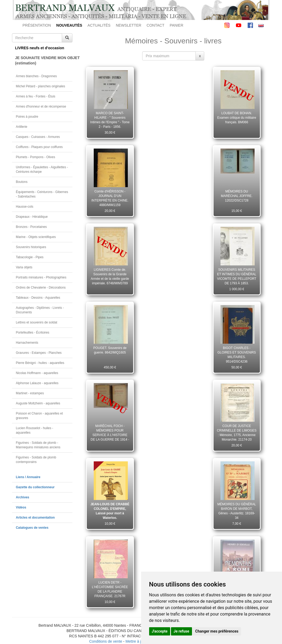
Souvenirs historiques (31, 247)
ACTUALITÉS (99, 25)
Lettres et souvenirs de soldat (37, 322)
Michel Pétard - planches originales (41, 86)
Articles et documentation (35, 518)
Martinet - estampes (30, 393)
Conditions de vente (106, 641)
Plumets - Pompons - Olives (36, 157)
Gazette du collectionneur (35, 487)
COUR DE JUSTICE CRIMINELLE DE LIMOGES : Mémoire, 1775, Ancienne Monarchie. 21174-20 (237, 433)
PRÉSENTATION (37, 25)
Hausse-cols (25, 207)
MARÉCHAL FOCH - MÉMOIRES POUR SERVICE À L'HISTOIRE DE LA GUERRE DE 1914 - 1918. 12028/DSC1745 (110, 433)
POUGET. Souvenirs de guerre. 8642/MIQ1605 (110, 350)
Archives (23, 497)
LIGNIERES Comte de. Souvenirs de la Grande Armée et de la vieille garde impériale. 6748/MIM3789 (110, 276)
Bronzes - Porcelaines (31, 227)
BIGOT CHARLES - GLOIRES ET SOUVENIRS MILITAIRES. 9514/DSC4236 (237, 355)
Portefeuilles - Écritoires (33, 333)
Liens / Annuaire (28, 477)
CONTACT (156, 25)
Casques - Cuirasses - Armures (38, 137)
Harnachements (27, 343)
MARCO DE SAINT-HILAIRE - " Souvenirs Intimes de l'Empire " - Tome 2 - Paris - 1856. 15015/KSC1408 (110, 120)
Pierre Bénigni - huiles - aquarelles (40, 363)
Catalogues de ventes (32, 528)
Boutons (22, 182)
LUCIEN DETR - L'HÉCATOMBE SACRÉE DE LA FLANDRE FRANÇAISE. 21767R (110, 589)
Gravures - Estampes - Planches (39, 353)
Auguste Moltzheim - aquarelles (38, 403)
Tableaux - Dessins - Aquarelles (38, 298)
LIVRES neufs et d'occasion (40, 48)
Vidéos (21, 507)
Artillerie (22, 127)
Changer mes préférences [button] (217, 631)
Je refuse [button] (181, 631)
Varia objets (24, 267)
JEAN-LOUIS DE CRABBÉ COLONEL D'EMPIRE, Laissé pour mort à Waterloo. (110, 511)
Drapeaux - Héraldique (32, 217)
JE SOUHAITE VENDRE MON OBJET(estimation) (44, 60)
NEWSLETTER (129, 25)
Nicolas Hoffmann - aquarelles (37, 373)
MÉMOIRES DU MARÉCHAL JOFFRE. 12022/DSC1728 (237, 196)
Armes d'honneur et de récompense (41, 106)
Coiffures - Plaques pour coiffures (39, 147)
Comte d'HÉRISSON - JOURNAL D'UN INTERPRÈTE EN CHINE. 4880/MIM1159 (110, 198)
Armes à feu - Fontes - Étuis (36, 96)
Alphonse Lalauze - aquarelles (37, 383)
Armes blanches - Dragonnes (36, 76)
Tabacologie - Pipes (30, 257)
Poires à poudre (27, 117)
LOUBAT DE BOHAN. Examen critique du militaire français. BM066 (237, 118)
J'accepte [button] (160, 631)
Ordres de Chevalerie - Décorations (41, 288)
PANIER (176, 25)
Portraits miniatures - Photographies (41, 277)
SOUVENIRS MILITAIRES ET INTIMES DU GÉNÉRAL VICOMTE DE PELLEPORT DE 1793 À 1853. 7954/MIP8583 (237, 276)
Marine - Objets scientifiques (36, 237)
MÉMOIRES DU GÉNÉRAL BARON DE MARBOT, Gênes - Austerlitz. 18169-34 (237, 511)
